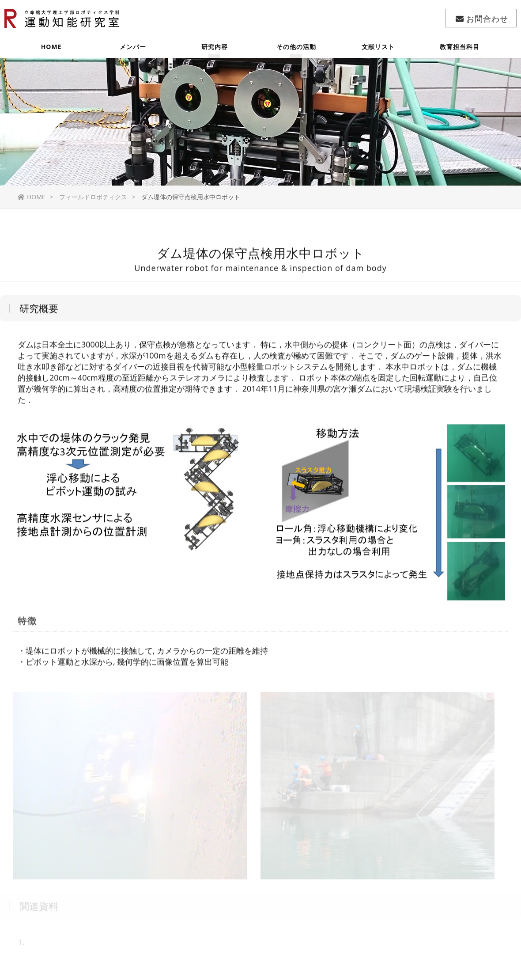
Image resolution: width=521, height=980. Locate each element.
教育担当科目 (460, 51)
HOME (51, 51)
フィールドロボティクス (93, 197)
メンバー (133, 51)
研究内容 (215, 51)
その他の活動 (296, 51)
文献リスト (378, 51)
